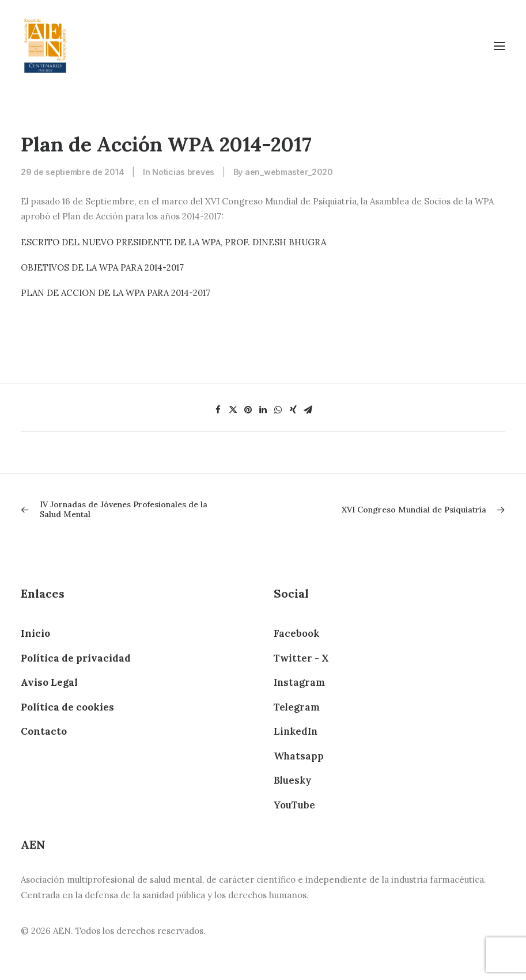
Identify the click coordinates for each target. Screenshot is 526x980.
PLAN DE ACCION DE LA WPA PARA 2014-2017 (116, 293)
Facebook (296, 633)
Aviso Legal (49, 682)
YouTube (294, 805)
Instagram (299, 682)
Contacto (44, 731)
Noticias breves (183, 172)
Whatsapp (299, 756)
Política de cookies (67, 707)
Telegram (297, 707)
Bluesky (292, 780)
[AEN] (45, 46)
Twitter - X (301, 658)
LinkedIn (296, 731)
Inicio (35, 633)
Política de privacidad (76, 658)
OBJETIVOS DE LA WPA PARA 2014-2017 (102, 267)
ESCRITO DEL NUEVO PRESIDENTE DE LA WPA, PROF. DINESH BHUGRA (173, 242)
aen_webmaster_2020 (289, 172)
